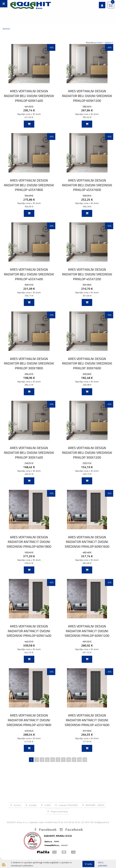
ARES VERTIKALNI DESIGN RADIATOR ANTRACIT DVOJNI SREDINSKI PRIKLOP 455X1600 (87, 720)
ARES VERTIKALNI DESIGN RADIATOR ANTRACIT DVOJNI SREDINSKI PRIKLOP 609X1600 (87, 542)
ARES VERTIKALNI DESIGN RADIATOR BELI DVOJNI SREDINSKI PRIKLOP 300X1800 (29, 363)
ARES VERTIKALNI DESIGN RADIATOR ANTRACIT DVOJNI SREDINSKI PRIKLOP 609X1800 (29, 542)
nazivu (109, 42)
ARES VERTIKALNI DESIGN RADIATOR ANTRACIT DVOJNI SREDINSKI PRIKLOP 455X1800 (29, 720)
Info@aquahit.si (101, 822)
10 (79, 760)
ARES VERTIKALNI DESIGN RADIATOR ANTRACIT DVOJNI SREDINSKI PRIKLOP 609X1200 (87, 631)
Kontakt (33, 805)
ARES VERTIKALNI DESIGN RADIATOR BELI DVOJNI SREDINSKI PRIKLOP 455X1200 (87, 274)
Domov (6, 29)
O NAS (48, 805)
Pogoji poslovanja (59, 811)
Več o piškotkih (103, 864)
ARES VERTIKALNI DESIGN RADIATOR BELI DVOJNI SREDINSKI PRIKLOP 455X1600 (87, 185)
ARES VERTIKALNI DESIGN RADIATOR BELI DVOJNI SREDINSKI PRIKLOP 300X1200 (87, 453)
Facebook (45, 830)
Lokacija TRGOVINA (68, 805)
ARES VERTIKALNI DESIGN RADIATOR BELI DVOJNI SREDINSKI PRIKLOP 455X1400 (29, 274)
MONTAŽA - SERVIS (95, 805)
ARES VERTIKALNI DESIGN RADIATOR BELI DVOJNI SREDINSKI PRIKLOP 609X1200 (87, 96)
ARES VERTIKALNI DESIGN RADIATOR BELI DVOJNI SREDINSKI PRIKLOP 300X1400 (29, 453)
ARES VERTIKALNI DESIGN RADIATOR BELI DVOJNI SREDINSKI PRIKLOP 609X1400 (29, 96)
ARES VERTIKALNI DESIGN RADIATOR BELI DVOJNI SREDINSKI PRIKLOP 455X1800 (29, 185)
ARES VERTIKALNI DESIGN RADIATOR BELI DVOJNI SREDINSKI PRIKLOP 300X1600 (87, 363)
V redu (88, 864)
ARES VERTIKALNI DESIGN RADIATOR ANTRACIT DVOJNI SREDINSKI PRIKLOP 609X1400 (29, 631)
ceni (101, 42)
